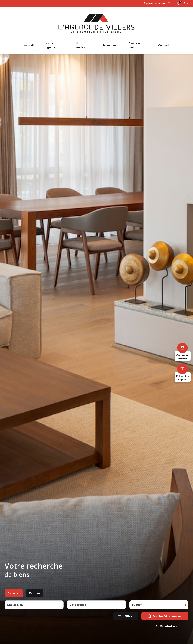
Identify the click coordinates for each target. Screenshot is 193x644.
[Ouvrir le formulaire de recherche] (126, 618)
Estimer (35, 595)
